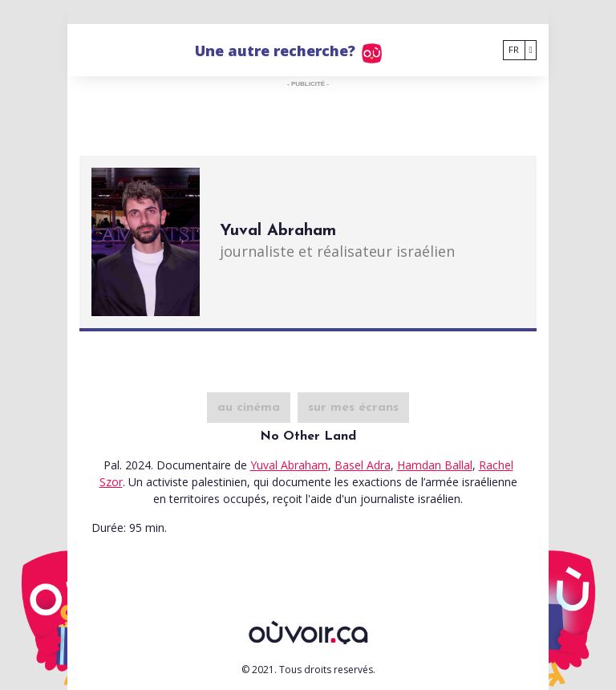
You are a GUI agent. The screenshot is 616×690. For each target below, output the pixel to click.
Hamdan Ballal (435, 465)
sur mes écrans (353, 408)
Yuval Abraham (289, 465)
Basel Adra (363, 465)
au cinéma (249, 408)
